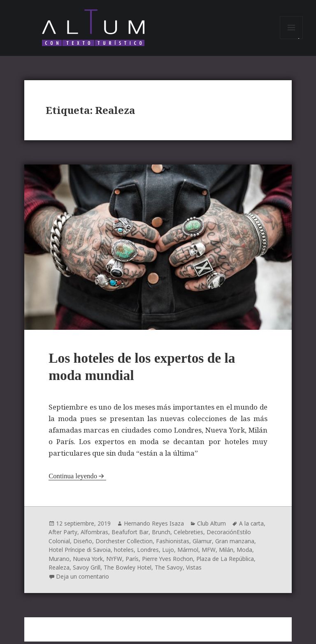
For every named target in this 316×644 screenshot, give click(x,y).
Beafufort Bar (130, 536)
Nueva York (88, 562)
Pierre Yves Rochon (168, 562)
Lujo (169, 553)
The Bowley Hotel (128, 570)
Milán (227, 553)
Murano (59, 562)
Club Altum (212, 527)
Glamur (204, 544)
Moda (245, 553)
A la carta (253, 527)
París (132, 562)
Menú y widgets (292, 41)
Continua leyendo (73, 480)
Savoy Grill (87, 570)
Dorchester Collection (125, 544)
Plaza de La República (227, 562)
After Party (63, 536)
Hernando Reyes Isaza (154, 527)
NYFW (115, 562)
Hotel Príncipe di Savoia (80, 553)
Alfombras (95, 536)
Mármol (189, 553)
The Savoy (169, 570)
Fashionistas (174, 544)
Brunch (161, 536)
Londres (149, 553)
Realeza (59, 570)
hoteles (125, 553)
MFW (210, 553)
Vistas (194, 570)
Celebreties (189, 536)
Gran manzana (236, 544)
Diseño (83, 544)
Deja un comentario (83, 579)
